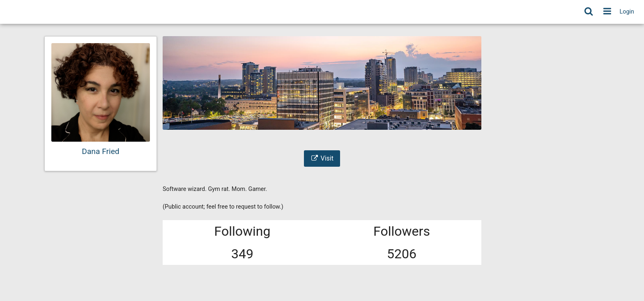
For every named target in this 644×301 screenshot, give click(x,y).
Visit (322, 158)
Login (627, 12)
